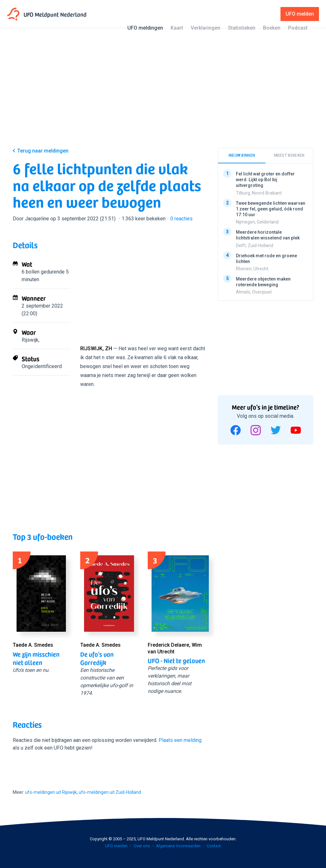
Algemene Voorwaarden (178, 846)
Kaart (177, 28)
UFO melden (116, 846)
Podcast (298, 28)
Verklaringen (206, 28)
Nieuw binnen (242, 155)
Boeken (272, 28)
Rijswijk (30, 340)
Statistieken (242, 28)
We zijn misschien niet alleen (36, 658)
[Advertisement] (163, 93)
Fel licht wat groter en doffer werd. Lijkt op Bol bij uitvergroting (265, 180)
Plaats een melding (180, 740)
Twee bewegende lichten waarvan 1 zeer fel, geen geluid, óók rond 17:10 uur (271, 209)
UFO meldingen (145, 28)
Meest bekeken (289, 155)
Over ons (142, 846)
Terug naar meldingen (43, 151)
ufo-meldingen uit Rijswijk (51, 792)
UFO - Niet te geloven (176, 660)
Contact (214, 846)
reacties (181, 219)
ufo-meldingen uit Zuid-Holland (110, 792)
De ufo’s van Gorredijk (97, 658)
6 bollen (31, 272)
